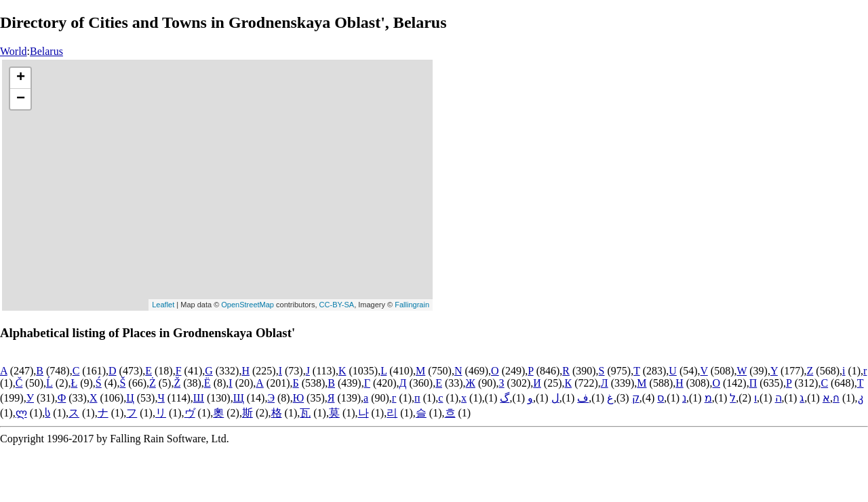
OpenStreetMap (248, 305)
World (14, 51)
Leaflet (163, 305)
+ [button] (21, 78)
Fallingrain (412, 305)
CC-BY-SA (337, 305)
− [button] (21, 99)
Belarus (46, 51)
